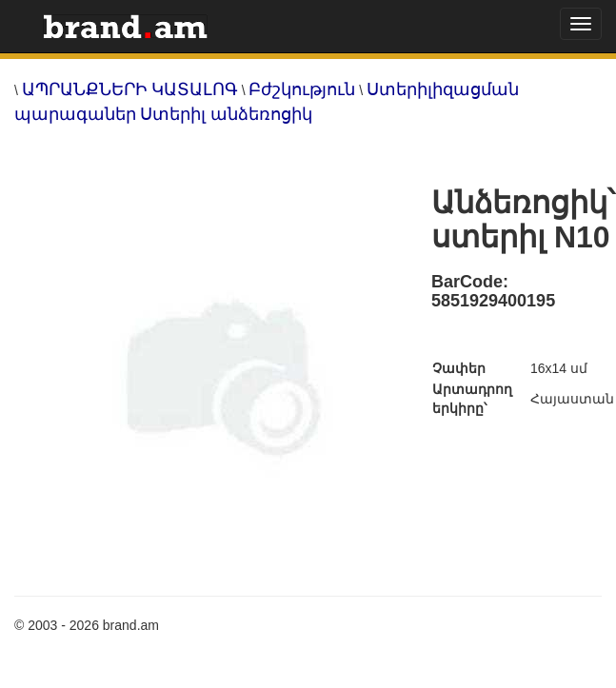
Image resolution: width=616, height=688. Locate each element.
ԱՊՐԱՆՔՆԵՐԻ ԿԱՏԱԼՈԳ (130, 89)
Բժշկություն (302, 89)
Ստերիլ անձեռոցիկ (226, 114)
